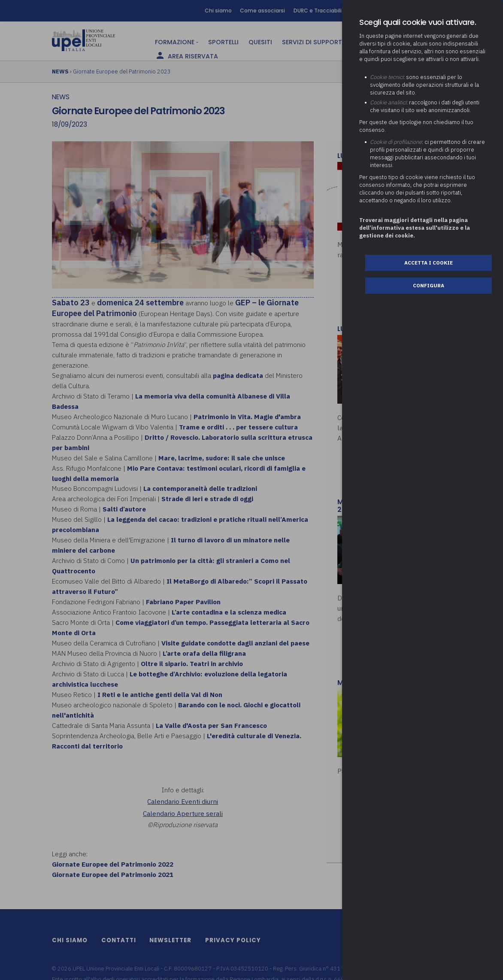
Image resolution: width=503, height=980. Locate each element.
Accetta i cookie (429, 263)
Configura (429, 285)
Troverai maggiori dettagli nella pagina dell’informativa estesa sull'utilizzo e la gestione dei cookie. (415, 228)
